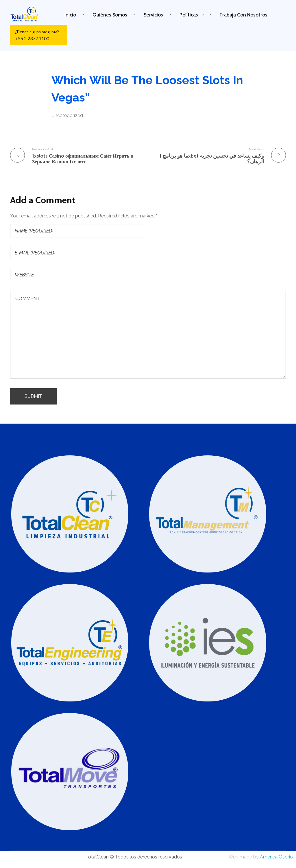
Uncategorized (67, 116)
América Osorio (276, 857)
